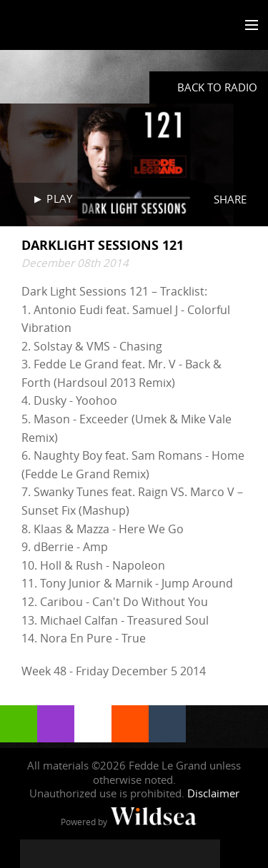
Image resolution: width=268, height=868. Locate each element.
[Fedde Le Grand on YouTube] (120, 854)
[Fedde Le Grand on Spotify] (177, 854)
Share (230, 199)
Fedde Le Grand (52, 26)
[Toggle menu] (248, 26)
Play (59, 198)
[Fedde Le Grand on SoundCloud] (149, 854)
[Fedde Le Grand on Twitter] (63, 854)
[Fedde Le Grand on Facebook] (34, 854)
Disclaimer (213, 793)
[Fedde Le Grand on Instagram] (91, 854)
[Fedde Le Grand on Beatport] (206, 854)
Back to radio (217, 87)
